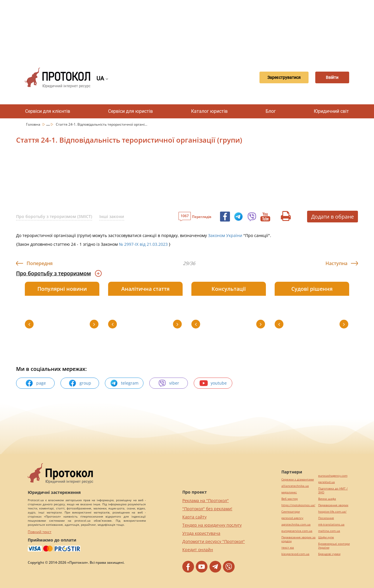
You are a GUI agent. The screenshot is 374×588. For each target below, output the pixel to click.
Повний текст (40, 532)
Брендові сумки (329, 554)
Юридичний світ (331, 111)
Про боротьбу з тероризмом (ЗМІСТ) (54, 216)
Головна (34, 124)
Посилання (326, 518)
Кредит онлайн (198, 550)
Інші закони (112, 216)
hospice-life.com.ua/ (332, 512)
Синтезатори (291, 512)
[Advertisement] (187, 29)
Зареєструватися (274, 78)
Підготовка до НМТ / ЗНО (333, 490)
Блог (271, 111)
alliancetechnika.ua (295, 486)
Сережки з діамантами (298, 479)
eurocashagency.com (333, 476)
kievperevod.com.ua (295, 554)
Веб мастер (290, 499)
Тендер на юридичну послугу (212, 525)
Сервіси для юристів (130, 111)
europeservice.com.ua (297, 531)
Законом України (225, 235)
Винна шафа (327, 499)
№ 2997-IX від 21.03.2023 (143, 244)
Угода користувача (201, 533)
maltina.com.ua (329, 531)
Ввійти (329, 78)
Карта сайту (194, 517)
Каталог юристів (209, 111)
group (80, 383)
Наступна (336, 263)
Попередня (40, 263)
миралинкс (289, 492)
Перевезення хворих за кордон (298, 539)
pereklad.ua (327, 482)
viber (169, 383)
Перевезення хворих (333, 505)
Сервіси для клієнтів (48, 111)
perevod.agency (292, 518)
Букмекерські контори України (334, 546)
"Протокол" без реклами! (207, 509)
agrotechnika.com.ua (296, 524)
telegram (124, 383)
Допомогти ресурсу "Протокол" (214, 541)
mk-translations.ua (331, 524)
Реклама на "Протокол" (206, 500)
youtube (213, 383)
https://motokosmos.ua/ (298, 505)
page (36, 383)
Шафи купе (326, 537)
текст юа (288, 548)
